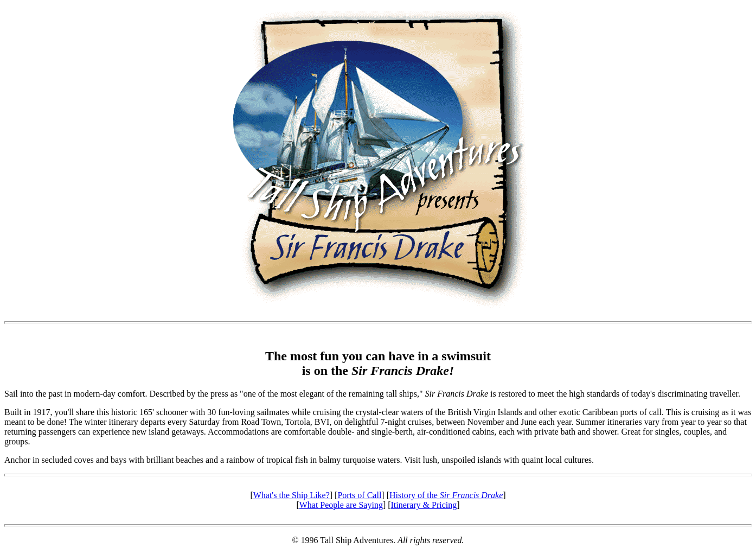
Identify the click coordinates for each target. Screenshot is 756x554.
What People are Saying (341, 505)
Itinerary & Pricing (424, 505)
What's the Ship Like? (291, 495)
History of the (446, 495)
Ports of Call (359, 495)
